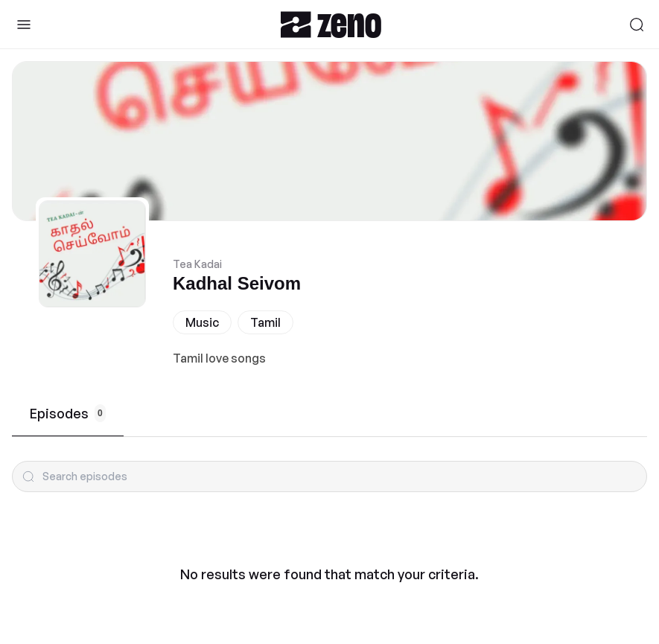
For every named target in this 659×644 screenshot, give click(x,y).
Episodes (68, 413)
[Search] (637, 25)
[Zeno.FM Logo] (331, 24)
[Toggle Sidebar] (24, 25)
